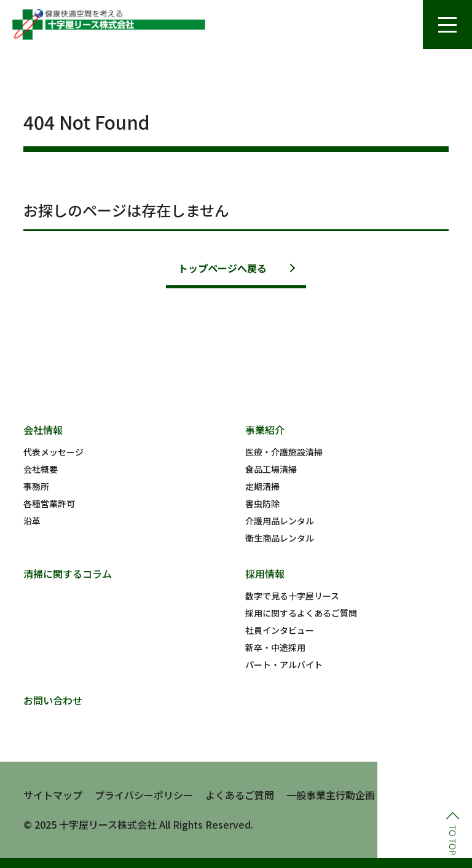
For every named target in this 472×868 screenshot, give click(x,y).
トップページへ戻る (222, 268)
